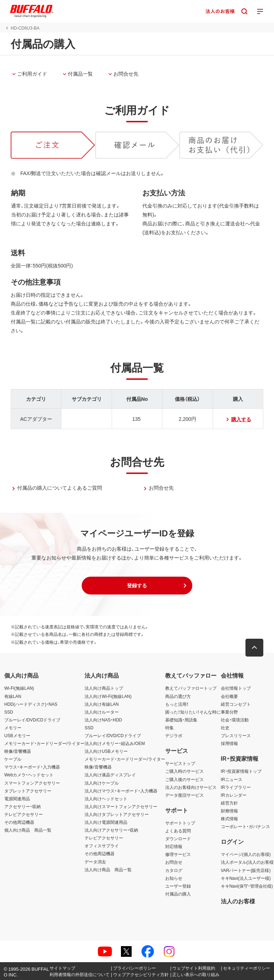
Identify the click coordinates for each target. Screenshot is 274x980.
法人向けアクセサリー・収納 (111, 830)
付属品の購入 (178, 894)
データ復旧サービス (184, 795)
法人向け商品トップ (104, 688)
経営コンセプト (236, 704)
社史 (225, 728)
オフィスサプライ (102, 846)
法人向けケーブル (102, 783)
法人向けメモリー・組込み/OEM (115, 743)
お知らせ (174, 878)
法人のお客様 (238, 901)
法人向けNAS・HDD (103, 720)
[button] (137, 586)
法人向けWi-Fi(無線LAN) (108, 696)
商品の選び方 (178, 696)
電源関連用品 (17, 798)
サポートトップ (180, 823)
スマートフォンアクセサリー (32, 783)
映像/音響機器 (18, 751)
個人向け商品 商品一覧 (28, 830)
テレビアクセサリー (24, 814)
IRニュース (232, 779)
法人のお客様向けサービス (191, 787)
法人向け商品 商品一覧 (108, 869)
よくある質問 (178, 831)
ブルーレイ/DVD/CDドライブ (32, 720)
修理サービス (178, 854)
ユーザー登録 (178, 886)
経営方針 (229, 803)
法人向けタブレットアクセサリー (117, 814)
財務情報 (229, 811)
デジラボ (174, 735)
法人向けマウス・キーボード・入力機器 (121, 791)
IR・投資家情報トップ (241, 771)
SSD (9, 712)
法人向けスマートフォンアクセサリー (121, 806)
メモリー (13, 728)
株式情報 (229, 818)
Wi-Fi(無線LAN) (19, 688)
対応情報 (174, 846)
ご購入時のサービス (184, 771)
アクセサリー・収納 (22, 806)
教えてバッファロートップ (191, 688)
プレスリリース (236, 735)
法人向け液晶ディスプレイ (110, 775)
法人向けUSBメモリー (106, 751)
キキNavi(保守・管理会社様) (247, 886)
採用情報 (229, 743)
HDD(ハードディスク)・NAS (31, 704)
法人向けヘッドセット (106, 798)
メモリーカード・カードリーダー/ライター (44, 743)
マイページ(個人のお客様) (246, 854)
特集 (169, 728)
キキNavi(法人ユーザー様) (246, 878)
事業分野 (229, 712)
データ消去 (95, 862)
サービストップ (180, 763)
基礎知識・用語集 (181, 720)
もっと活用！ (177, 704)
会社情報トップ (236, 688)
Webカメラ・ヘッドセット (29, 775)
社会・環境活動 (235, 720)
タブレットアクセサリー (28, 791)
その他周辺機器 (19, 822)
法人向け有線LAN (102, 704)
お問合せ (174, 862)
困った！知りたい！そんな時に (193, 712)
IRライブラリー (236, 787)
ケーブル (13, 759)
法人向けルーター (102, 712)
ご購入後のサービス (184, 779)
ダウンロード (178, 838)
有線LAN (13, 696)
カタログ (174, 870)
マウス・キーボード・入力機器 (32, 767)
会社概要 (229, 696)
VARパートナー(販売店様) (246, 870)
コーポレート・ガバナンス (245, 826)
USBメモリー (17, 735)
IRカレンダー (234, 795)
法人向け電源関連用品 (106, 822)
